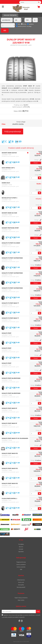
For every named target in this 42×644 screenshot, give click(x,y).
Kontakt (21, 549)
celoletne (30, 24)
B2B (21, 569)
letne (18, 24)
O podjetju (21, 544)
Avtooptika (21, 585)
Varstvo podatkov (21, 564)
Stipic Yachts (21, 600)
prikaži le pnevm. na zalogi (25, 26)
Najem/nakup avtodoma (21, 598)
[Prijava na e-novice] (38, 611)
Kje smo (21, 547)
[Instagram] (22, 621)
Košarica (38, 7)
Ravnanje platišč (21, 587)
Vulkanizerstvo (21, 580)
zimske (24, 24)
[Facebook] (19, 621)
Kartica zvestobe (21, 567)
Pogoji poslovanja (21, 562)
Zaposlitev (21, 552)
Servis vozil (21, 582)
